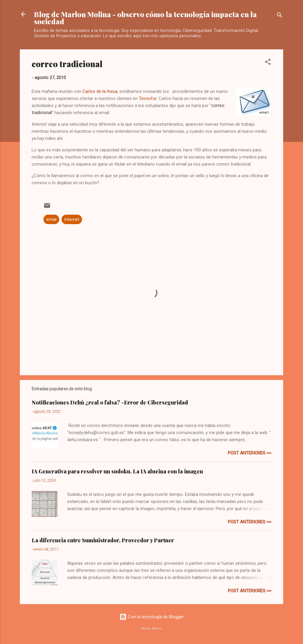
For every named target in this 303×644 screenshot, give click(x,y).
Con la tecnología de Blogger (152, 617)
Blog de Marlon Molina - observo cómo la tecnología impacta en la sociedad (145, 18)
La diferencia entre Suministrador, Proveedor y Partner (103, 540)
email (51, 219)
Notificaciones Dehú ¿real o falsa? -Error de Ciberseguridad (110, 402)
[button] (268, 63)
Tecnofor (148, 98)
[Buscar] (280, 16)
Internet (72, 219)
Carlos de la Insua (100, 91)
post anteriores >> (250, 453)
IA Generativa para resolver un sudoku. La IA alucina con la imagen (117, 471)
